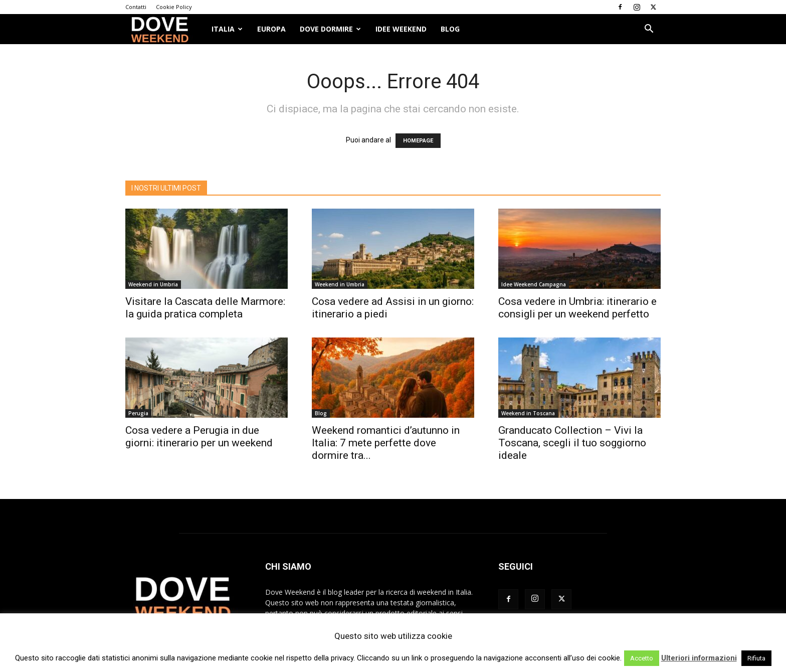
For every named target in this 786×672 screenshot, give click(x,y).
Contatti (136, 7)
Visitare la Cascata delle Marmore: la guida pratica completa (205, 308)
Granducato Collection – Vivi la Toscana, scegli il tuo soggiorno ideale (572, 443)
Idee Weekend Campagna (534, 284)
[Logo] (165, 29)
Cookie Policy (174, 7)
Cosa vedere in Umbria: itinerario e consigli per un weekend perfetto (577, 308)
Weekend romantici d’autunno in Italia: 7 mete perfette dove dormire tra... (386, 443)
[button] (649, 30)
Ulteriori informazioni (699, 658)
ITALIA (227, 29)
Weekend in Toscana (528, 413)
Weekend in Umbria (153, 284)
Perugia (138, 413)
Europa (271, 29)
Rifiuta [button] (756, 658)
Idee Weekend (401, 29)
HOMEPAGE (418, 141)
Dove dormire (330, 29)
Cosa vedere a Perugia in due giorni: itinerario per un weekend (199, 437)
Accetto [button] (642, 658)
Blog (450, 29)
